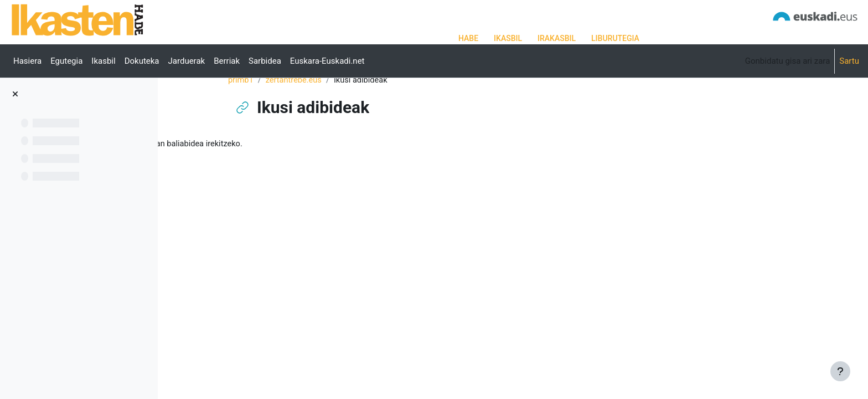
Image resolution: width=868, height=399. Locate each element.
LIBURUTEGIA (615, 38)
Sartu (849, 61)
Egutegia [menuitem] (66, 61)
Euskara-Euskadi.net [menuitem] (327, 61)
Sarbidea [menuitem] (265, 61)
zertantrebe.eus (350, 115)
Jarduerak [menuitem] (187, 61)
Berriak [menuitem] (227, 61)
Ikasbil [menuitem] (103, 61)
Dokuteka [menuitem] (142, 61)
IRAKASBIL (557, 38)
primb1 (296, 115)
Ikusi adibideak (240, 179)
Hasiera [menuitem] (27, 61)
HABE (468, 38)
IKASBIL (508, 38)
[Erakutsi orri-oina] (840, 371)
